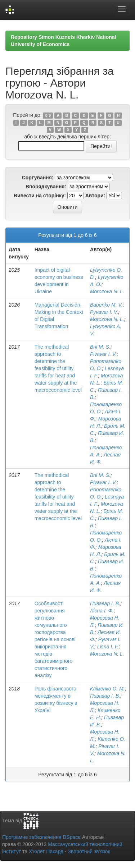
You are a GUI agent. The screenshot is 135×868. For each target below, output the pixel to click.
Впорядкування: (46, 187)
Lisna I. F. (108, 647)
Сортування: (38, 178)
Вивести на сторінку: (40, 196)
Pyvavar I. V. (104, 312)
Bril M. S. (100, 347)
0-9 (48, 115)
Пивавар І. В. (105, 603)
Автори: (95, 196)
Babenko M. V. (106, 305)
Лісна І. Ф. (102, 611)
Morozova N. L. (107, 291)
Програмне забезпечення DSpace (41, 837)
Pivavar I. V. (103, 354)
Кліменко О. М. (107, 689)
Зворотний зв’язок (89, 851)
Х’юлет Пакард (46, 851)
